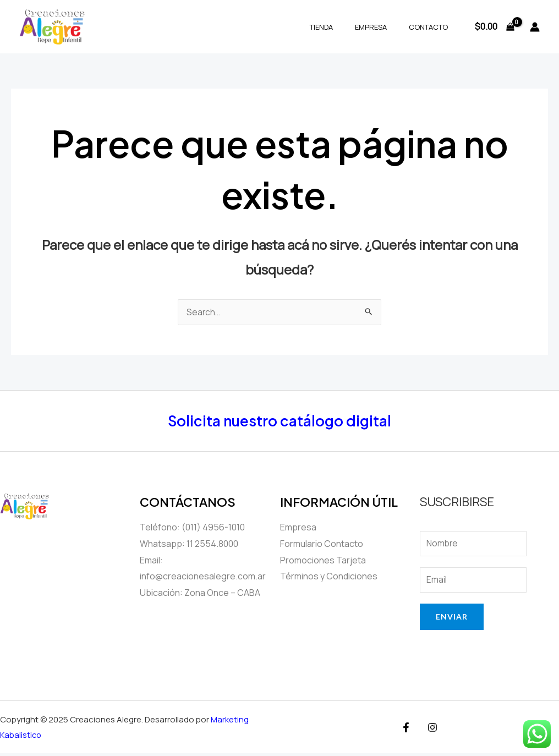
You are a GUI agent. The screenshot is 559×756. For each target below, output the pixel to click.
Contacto (432, 27)
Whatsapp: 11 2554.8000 (189, 544)
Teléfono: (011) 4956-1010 (192, 528)
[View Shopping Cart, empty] (494, 27)
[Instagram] (431, 730)
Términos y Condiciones (329, 577)
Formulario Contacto (322, 544)
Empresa (382, 27)
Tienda (341, 27)
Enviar (452, 619)
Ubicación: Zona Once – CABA (200, 593)
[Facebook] (408, 730)
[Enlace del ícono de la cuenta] (535, 27)
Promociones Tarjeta (323, 561)
